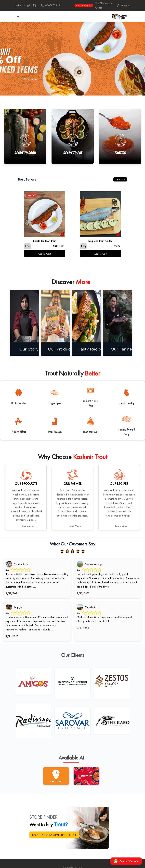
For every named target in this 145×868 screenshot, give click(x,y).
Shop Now (31, 79)
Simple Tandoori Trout (45, 241)
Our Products (66, 349)
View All (120, 180)
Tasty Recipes (97, 349)
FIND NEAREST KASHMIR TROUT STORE (54, 835)
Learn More (28, 526)
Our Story (35, 349)
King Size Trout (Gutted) (101, 241)
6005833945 (50, 5)
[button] (123, 6)
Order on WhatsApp (126, 861)
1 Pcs (27, 246)
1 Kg (83, 246)
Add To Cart (44, 254)
